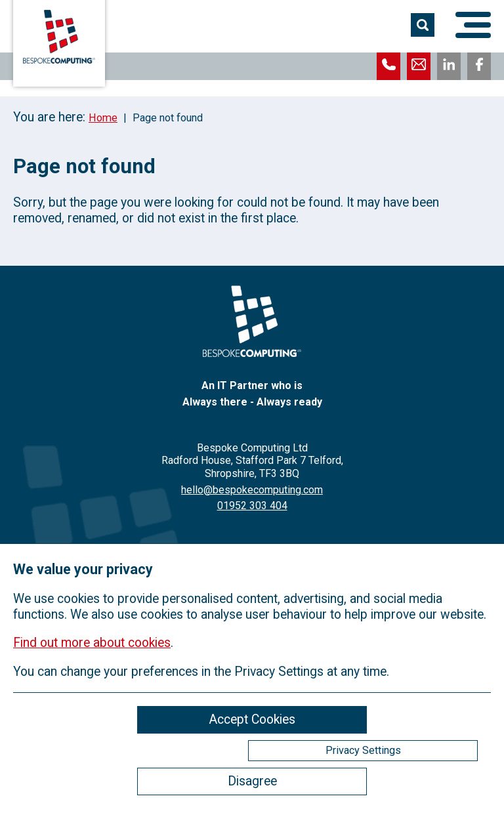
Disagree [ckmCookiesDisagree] (252, 781)
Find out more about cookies (92, 643)
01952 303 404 (252, 506)
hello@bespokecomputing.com (252, 490)
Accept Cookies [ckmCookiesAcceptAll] (252, 719)
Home (103, 118)
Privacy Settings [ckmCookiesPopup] (363, 750)
